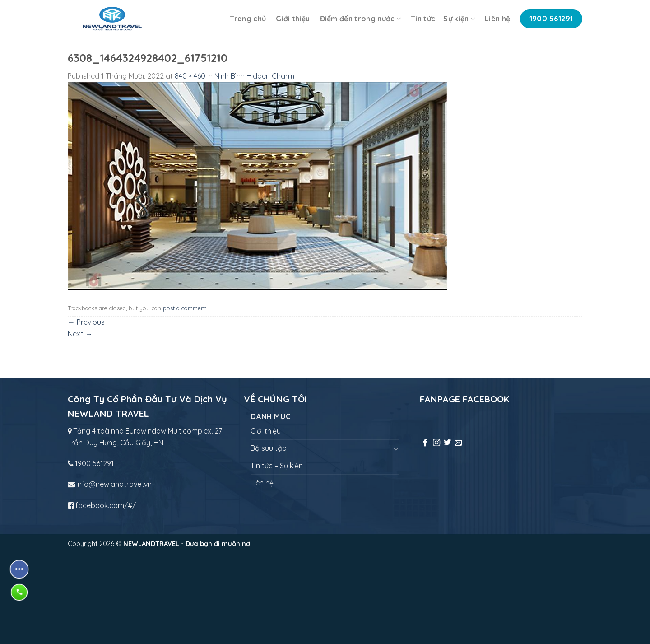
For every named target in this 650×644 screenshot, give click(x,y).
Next (80, 334)
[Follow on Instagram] (436, 443)
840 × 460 (190, 76)
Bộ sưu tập (269, 448)
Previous (86, 322)
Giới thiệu (293, 19)
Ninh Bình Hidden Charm (254, 76)
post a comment (185, 308)
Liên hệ (497, 19)
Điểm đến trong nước (361, 19)
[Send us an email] (458, 443)
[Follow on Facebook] (425, 443)
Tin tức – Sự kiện (443, 19)
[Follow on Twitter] (447, 443)
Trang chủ (248, 19)
